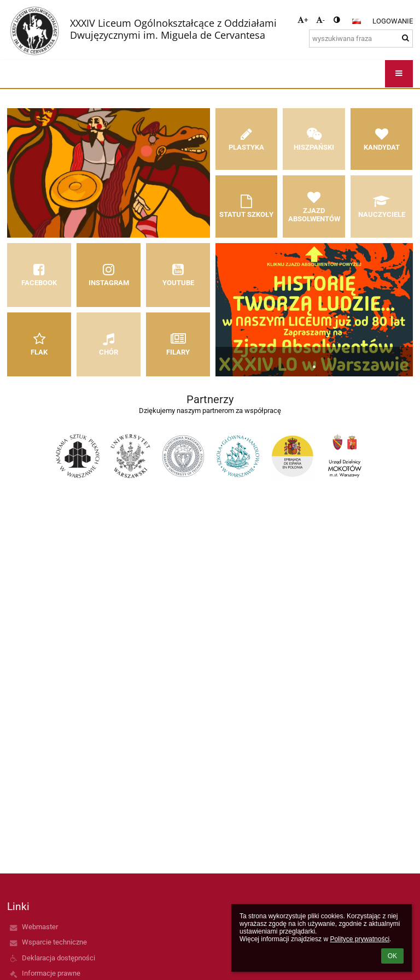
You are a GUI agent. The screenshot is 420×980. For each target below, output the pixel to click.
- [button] (320, 20)
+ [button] (303, 20)
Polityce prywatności (360, 939)
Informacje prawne (51, 973)
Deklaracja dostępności (59, 958)
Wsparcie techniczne (54, 942)
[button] (357, 21)
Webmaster (40, 927)
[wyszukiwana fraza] (361, 39)
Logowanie (393, 21)
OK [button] (392, 956)
